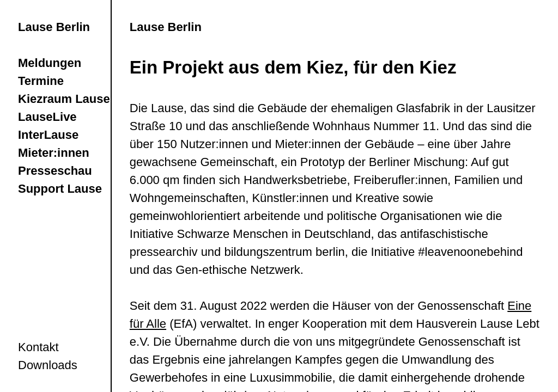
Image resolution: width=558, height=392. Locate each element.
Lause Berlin (54, 27)
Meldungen (50, 63)
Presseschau (55, 171)
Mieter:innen (54, 153)
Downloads (48, 365)
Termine (41, 81)
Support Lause (60, 189)
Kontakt (38, 347)
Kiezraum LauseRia (73, 99)
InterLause (48, 135)
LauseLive (47, 117)
